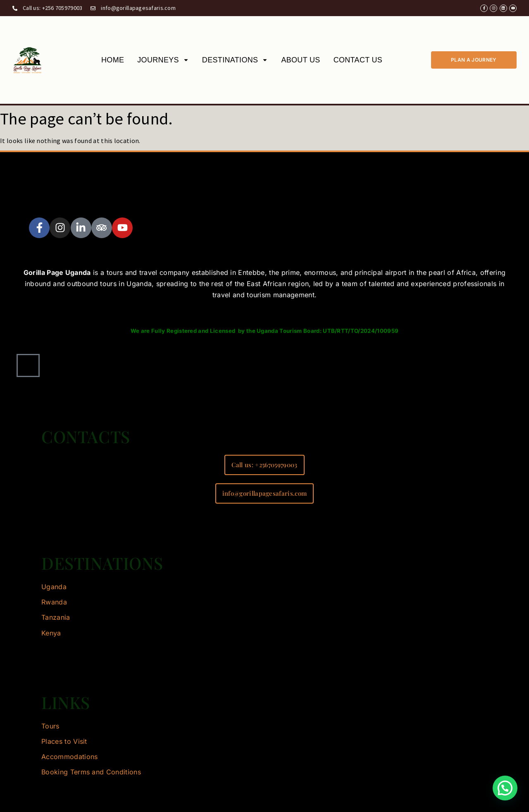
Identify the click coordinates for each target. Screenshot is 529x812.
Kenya (51, 633)
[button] (505, 788)
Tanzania (56, 617)
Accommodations (69, 757)
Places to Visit (64, 741)
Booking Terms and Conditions (91, 772)
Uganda (54, 587)
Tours (50, 726)
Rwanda (54, 602)
